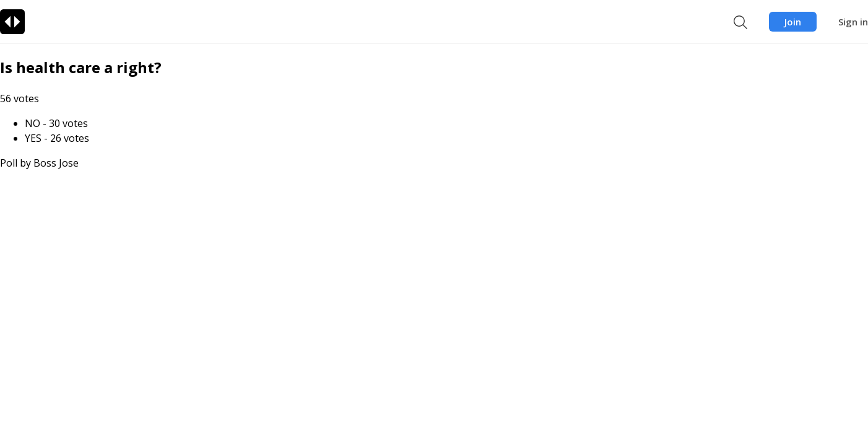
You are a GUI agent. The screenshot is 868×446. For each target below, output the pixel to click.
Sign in (853, 22)
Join (793, 22)
